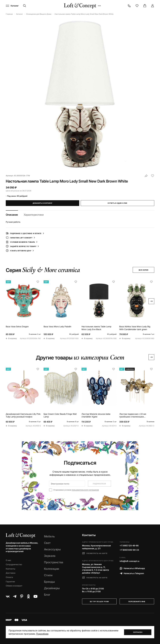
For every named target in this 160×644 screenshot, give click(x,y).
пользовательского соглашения (85, 490)
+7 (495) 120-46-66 (129, 546)
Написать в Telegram (132, 573)
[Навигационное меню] (12, 6)
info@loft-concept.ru (129, 561)
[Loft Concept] (80, 6)
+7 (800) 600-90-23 (129, 550)
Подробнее (42, 634)
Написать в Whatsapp (132, 568)
